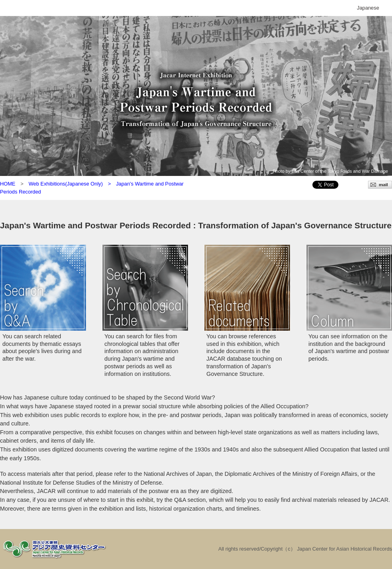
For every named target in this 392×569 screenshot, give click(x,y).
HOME (8, 184)
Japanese (368, 8)
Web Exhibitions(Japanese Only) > (72, 184)
